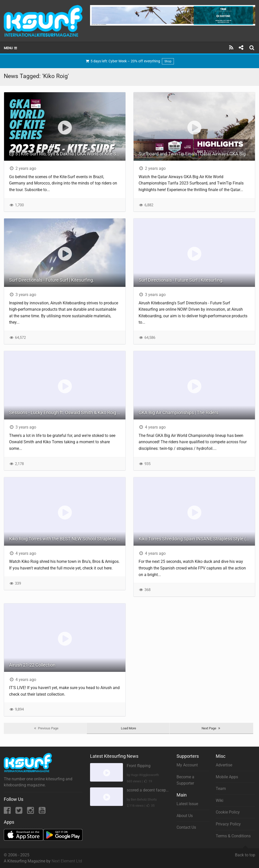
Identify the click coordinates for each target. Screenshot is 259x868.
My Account (187, 765)
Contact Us (186, 827)
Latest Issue (187, 804)
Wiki (220, 800)
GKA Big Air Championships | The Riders (178, 412)
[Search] (252, 48)
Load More (128, 728)
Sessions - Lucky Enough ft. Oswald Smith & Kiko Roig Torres (67, 412)
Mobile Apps (227, 777)
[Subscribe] (231, 48)
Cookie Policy (228, 812)
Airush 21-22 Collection (32, 665)
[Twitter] (19, 812)
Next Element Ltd (67, 861)
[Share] (241, 48)
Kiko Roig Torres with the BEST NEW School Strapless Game (67, 539)
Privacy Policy (228, 824)
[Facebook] (8, 812)
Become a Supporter (185, 780)
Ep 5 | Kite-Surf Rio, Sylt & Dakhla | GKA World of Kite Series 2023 (67, 154)
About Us (185, 816)
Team (221, 789)
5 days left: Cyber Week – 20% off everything (129, 61)
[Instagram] (31, 812)
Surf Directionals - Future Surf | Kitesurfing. (52, 280)
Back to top (245, 853)
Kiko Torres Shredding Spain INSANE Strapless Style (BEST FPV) (197, 539)
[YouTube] (42, 812)
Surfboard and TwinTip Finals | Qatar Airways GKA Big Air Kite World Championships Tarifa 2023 (197, 154)
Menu (11, 48)
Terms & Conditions (233, 836)
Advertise (224, 765)
